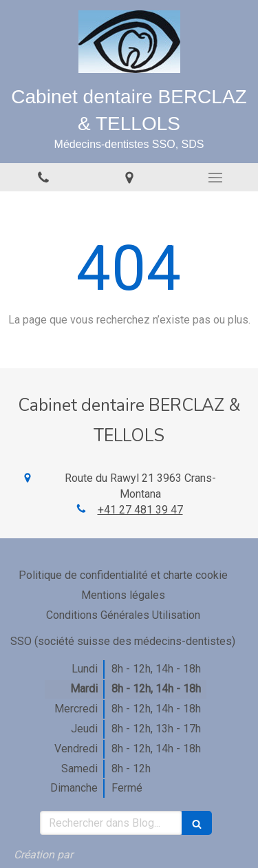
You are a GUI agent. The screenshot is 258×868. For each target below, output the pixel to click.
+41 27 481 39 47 (140, 510)
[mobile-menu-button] (215, 178)
